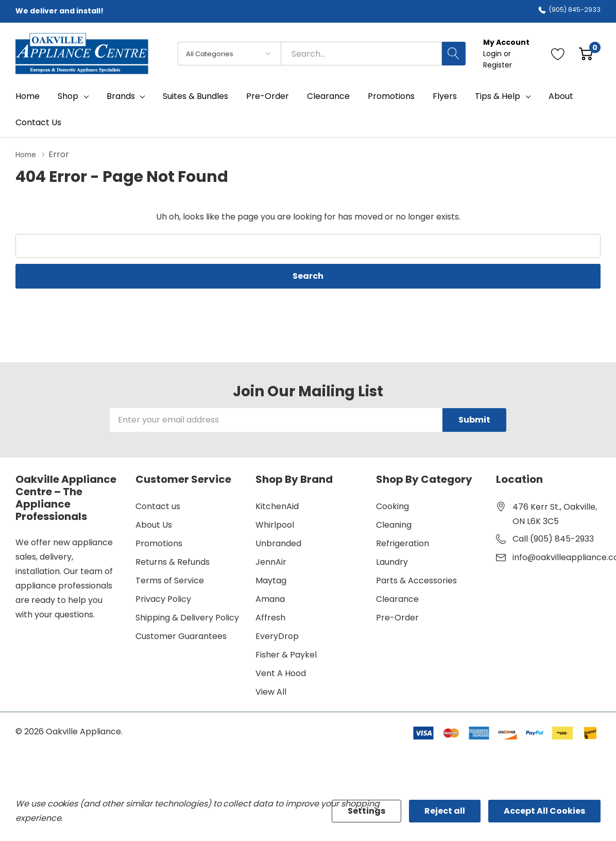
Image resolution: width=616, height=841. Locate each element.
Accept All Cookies (544, 811)
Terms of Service (170, 580)
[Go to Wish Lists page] (558, 54)
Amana (270, 599)
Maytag (271, 580)
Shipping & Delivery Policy (187, 617)
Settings (366, 811)
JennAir (271, 561)
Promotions (159, 543)
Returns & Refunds (173, 561)
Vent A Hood (281, 673)
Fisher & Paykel (286, 654)
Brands (121, 96)
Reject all (445, 811)
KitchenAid (277, 506)
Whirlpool (275, 524)
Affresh (270, 617)
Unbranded (278, 543)
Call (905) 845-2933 (553, 538)
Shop (68, 96)
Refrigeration (403, 543)
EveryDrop (277, 636)
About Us (154, 524)
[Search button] (454, 54)
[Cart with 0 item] (586, 54)
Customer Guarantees (181, 636)
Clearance (397, 599)
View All (271, 691)
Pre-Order (397, 617)
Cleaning (394, 524)
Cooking (392, 506)
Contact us (158, 506)
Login (493, 54)
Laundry (392, 561)
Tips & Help (498, 96)
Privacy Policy (163, 599)
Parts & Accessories (416, 580)
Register (498, 65)
